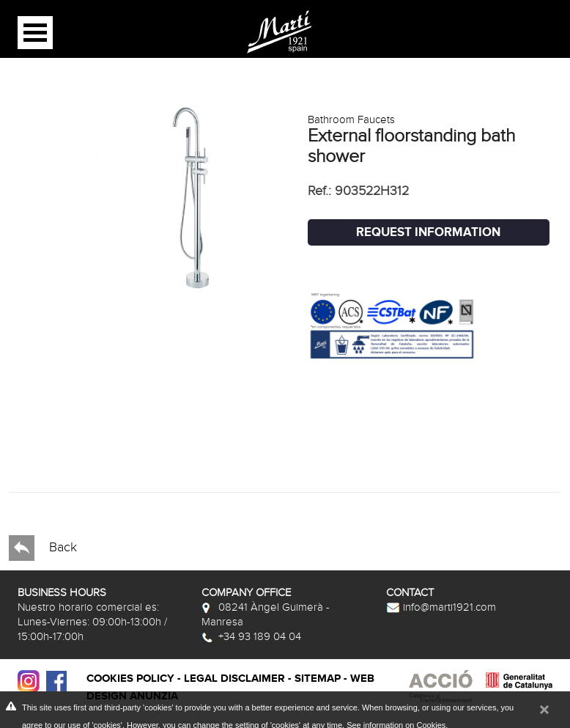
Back (43, 548)
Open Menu (35, 33)
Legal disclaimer (234, 679)
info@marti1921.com (441, 607)
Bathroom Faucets (351, 120)
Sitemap (318, 679)
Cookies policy (130, 679)
